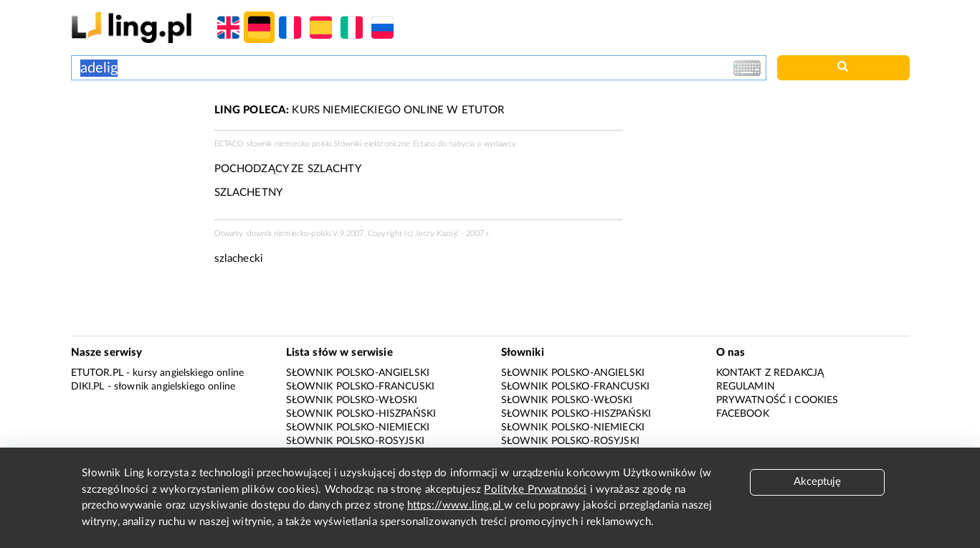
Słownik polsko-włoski (352, 400)
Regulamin (746, 387)
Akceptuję (817, 482)
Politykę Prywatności (535, 490)
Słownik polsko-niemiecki (358, 427)
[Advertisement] (135, 156)
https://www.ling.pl (456, 505)
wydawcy (500, 144)
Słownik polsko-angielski (358, 373)
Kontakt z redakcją (770, 373)
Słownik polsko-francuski (361, 387)
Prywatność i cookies (777, 400)
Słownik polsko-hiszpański (361, 414)
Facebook (743, 414)
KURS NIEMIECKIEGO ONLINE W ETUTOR (360, 110)
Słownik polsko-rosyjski (355, 441)
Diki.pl (88, 387)
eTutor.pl (97, 373)
